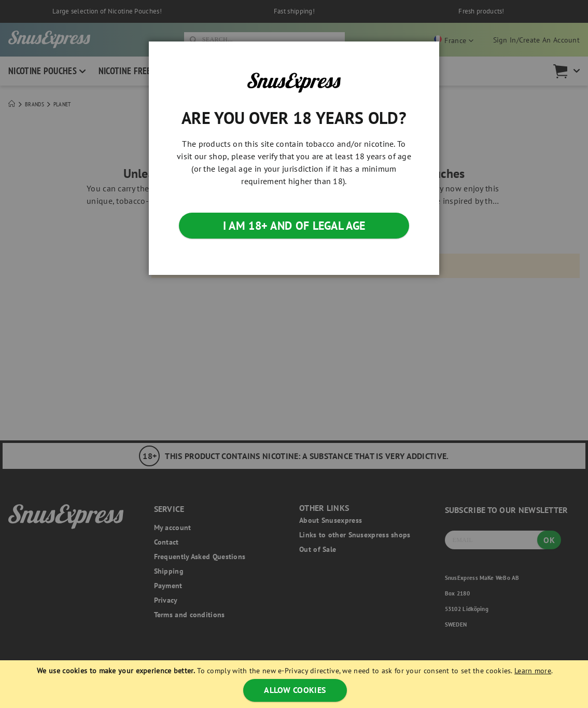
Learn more (533, 671)
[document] (295, 684)
